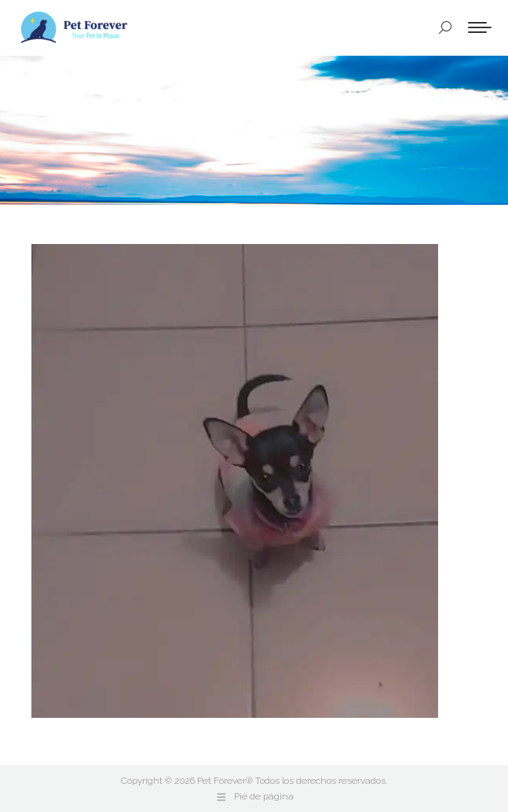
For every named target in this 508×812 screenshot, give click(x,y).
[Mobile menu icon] (480, 27)
